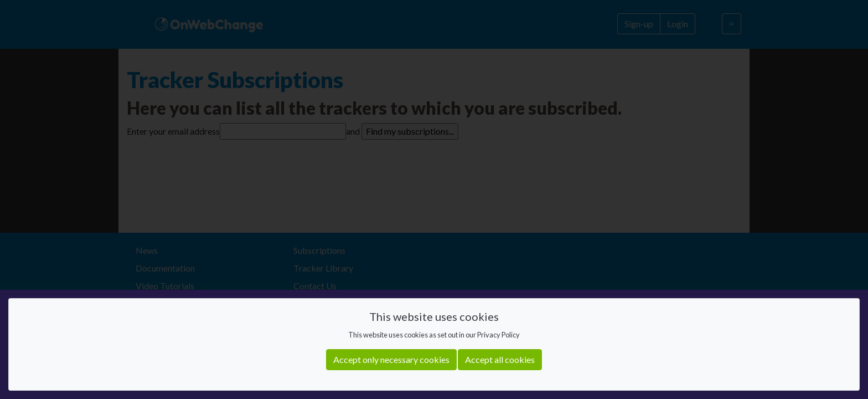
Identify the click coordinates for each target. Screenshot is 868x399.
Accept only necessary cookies (391, 359)
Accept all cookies (500, 359)
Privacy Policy (498, 335)
